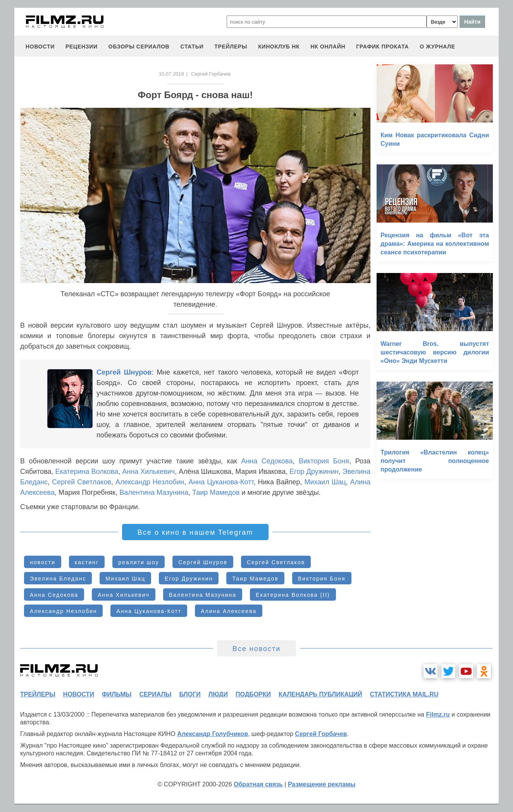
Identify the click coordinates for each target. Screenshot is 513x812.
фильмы (117, 694)
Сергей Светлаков (82, 482)
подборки (253, 694)
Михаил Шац (325, 482)
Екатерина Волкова (87, 472)
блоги (190, 694)
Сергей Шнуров (124, 372)
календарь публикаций (320, 694)
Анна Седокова (267, 461)
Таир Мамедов (216, 492)
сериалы (155, 694)
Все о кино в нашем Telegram (195, 532)
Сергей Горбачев (321, 734)
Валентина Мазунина (154, 492)
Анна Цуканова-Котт (221, 482)
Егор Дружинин (314, 472)
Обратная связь (258, 784)
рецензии (82, 47)
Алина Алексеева (229, 611)
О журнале (437, 47)
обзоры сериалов (139, 47)
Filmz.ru (438, 714)
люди (218, 694)
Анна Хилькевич (148, 472)
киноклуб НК (279, 47)
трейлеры (231, 47)
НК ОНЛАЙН (328, 47)
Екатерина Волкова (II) (293, 595)
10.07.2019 (171, 74)
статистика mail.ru (404, 694)
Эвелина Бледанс (58, 579)
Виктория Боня (324, 461)
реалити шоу (139, 562)
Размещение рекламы (322, 784)
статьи (192, 47)
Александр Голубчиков (213, 734)
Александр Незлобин (150, 482)
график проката (382, 47)
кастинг (87, 562)
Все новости (257, 649)
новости (40, 47)
